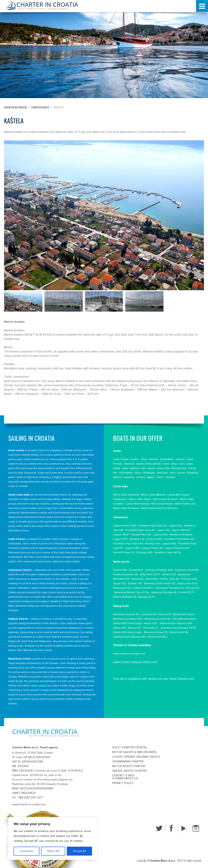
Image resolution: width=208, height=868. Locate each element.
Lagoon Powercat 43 (177, 548)
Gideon (180, 459)
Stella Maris (167, 459)
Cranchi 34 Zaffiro (143, 588)
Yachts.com (155, 679)
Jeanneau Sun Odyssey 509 (176, 623)
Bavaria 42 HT (147, 597)
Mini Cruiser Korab (162, 504)
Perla (144, 459)
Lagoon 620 (160, 535)
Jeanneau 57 (150, 628)
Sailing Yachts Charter (129, 771)
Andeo (135, 459)
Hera (172, 473)
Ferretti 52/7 (186, 592)
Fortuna (118, 464)
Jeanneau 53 (149, 614)
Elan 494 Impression (184, 619)
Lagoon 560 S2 (181, 530)
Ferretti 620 (136, 570)
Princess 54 (192, 588)
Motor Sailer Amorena (126, 495)
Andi (166, 464)
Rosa (138, 473)
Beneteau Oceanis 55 (126, 614)
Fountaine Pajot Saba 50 (152, 526)
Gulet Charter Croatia (129, 748)
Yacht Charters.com (182, 679)
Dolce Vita (163, 468)
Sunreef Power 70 (124, 553)
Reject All (53, 851)
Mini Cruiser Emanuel (166, 499)
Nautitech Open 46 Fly (168, 553)
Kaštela (59, 107)
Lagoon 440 (132, 548)
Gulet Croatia (121, 459)
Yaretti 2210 (169, 575)
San (143, 468)
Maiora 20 (137, 579)
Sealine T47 (135, 583)
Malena (118, 477)
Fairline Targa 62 (169, 579)
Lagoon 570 (120, 539)
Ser (115, 473)
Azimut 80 (151, 579)
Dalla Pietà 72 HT (150, 575)
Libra (182, 464)
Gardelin (129, 464)
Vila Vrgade (126, 473)
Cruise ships (120, 486)
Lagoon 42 (163, 530)
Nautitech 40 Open (181, 535)
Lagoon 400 (169, 544)
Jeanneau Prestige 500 (159, 570)
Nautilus (171, 477)
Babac (151, 477)
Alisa (125, 468)
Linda (190, 459)
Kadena (135, 468)
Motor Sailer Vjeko (140, 499)
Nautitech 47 (137, 539)
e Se (173, 508)
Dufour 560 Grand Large (128, 623)
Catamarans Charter (128, 762)
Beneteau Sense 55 (156, 632)
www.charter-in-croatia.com (129, 654)
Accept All (79, 851)
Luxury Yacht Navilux (137, 504)
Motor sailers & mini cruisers (134, 752)
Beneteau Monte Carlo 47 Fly (132, 592)
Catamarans (120, 517)
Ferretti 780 (120, 570)
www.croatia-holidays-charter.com (135, 662)
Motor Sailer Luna (185, 504)
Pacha (192, 468)
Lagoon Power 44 (152, 548)
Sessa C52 (120, 583)
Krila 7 (160, 477)
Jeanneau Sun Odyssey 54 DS (178, 628)
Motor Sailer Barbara (153, 495)
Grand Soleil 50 (179, 632)
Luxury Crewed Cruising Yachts (136, 757)
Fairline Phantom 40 (125, 597)
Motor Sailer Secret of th (156, 508)
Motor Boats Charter (129, 766)
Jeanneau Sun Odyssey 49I (129, 637)
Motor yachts (121, 562)
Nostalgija (149, 473)
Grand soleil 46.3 (157, 637)
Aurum (181, 473)
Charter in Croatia (15, 107)
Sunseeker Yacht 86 (186, 570)
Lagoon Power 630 (125, 526)
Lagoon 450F (121, 535)
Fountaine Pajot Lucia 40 (140, 530)
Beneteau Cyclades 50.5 (128, 619)
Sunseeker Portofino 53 (170, 588)
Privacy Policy (123, 783)
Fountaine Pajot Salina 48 (179, 539)
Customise (27, 851)
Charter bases (40, 107)
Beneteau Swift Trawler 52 (160, 583)
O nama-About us (125, 778)
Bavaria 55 (134, 628)
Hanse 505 (151, 623)
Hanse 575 (165, 614)
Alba (174, 464)
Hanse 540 (120, 628)
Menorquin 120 (122, 588)
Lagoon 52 (175, 526)
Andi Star (162, 473)
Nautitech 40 (152, 544)
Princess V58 (189, 579)
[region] (53, 838)
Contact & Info (123, 776)
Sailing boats (121, 606)
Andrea (141, 477)
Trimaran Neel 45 (141, 535)
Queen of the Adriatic (149, 464)
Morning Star (179, 468)
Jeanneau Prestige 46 (164, 592)
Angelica (129, 477)
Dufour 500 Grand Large (128, 632)
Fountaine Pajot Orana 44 (128, 544)
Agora (151, 468)
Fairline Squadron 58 (125, 575)
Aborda (154, 459)
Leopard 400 (154, 539)
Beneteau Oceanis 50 (158, 619)
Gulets (117, 451)
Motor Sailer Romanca (126, 508)
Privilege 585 (145, 553)
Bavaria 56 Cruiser (184, 614)
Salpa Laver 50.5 (187, 583)
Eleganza (193, 473)
